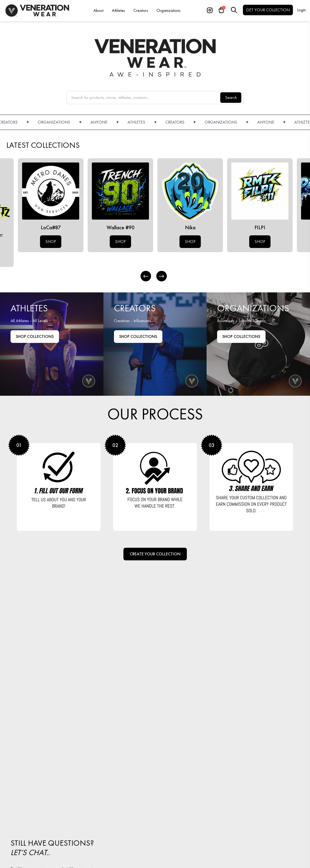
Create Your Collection (155, 554)
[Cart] (221, 10)
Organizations (169, 10)
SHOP (51, 242)
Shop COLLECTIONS (241, 336)
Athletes (118, 10)
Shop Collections (35, 336)
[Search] (234, 10)
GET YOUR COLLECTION (268, 10)
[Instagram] (210, 10)
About (98, 10)
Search (231, 97)
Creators (141, 10)
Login (301, 10)
